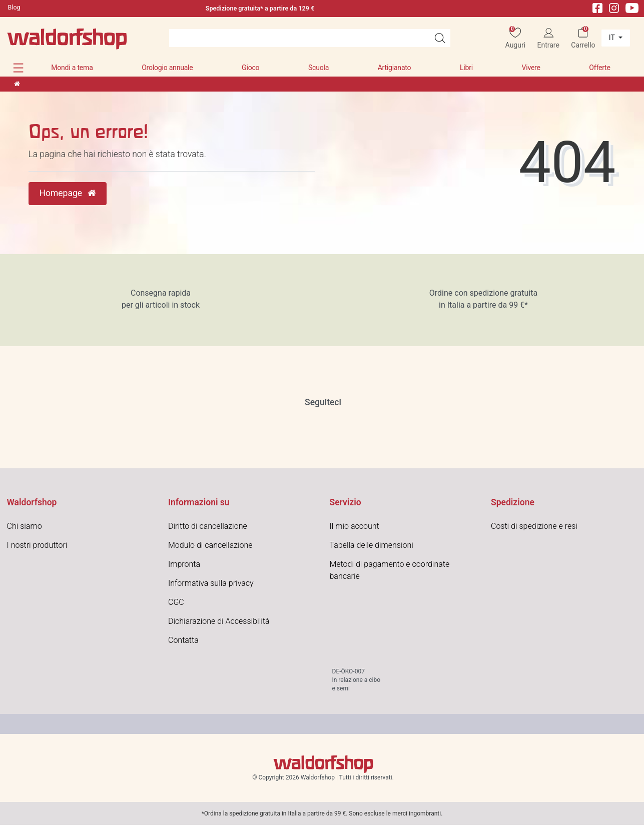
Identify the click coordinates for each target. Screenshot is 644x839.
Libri (466, 68)
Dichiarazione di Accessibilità (219, 621)
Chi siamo (25, 526)
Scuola (318, 68)
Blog (14, 7)
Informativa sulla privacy (211, 583)
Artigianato (395, 68)
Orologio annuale (167, 68)
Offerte (599, 68)
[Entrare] (548, 38)
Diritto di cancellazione (208, 526)
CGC (176, 602)
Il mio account (355, 526)
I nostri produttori (37, 545)
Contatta (183, 640)
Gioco (250, 68)
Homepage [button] (68, 193)
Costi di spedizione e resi (534, 526)
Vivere (531, 68)
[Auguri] (515, 38)
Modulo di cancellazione (210, 545)
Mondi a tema (72, 68)
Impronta (184, 564)
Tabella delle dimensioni (372, 545)
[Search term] (299, 38)
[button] (18, 68)
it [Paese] (613, 38)
